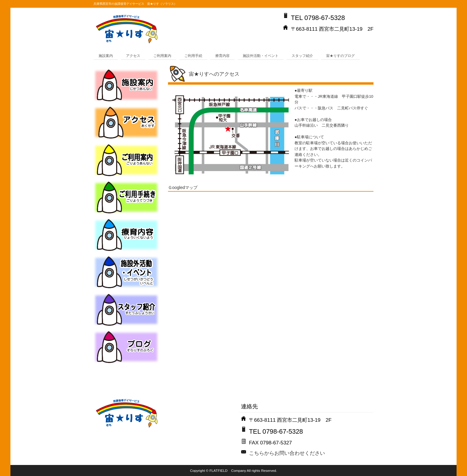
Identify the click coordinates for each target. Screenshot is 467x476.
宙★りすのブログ (340, 56)
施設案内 (106, 56)
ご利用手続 (193, 56)
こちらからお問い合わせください (287, 453)
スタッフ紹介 (302, 56)
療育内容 (222, 56)
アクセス (133, 56)
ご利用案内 (162, 56)
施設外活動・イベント (261, 56)
